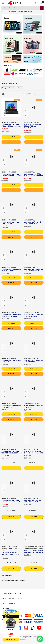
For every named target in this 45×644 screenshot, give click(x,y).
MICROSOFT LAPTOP (9, 123)
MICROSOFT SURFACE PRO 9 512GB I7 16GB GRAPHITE (34, 548)
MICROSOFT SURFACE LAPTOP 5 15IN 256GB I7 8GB (10, 549)
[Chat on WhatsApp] (40, 639)
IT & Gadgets (12, 11)
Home (3, 11)
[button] (4, 111)
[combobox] (22, 8)
